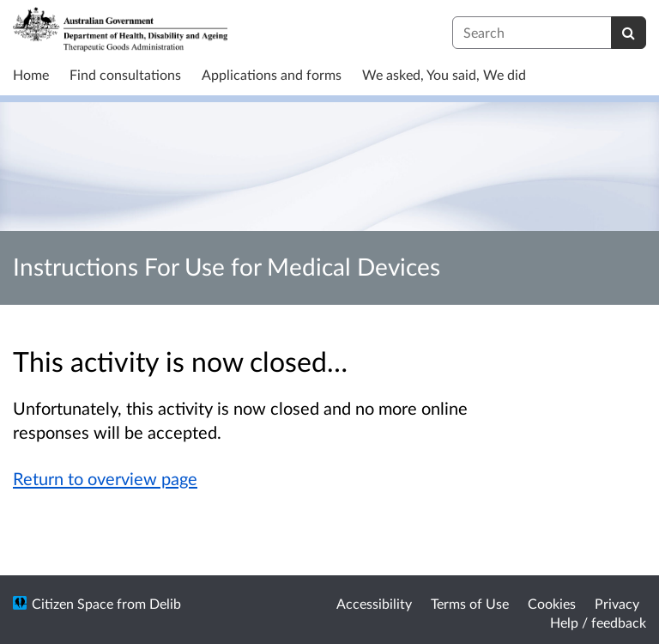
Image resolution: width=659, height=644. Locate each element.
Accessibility (374, 603)
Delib (165, 603)
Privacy (617, 603)
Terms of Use (470, 603)
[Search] (629, 33)
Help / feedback (598, 622)
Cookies (552, 603)
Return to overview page (105, 478)
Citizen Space (73, 603)
